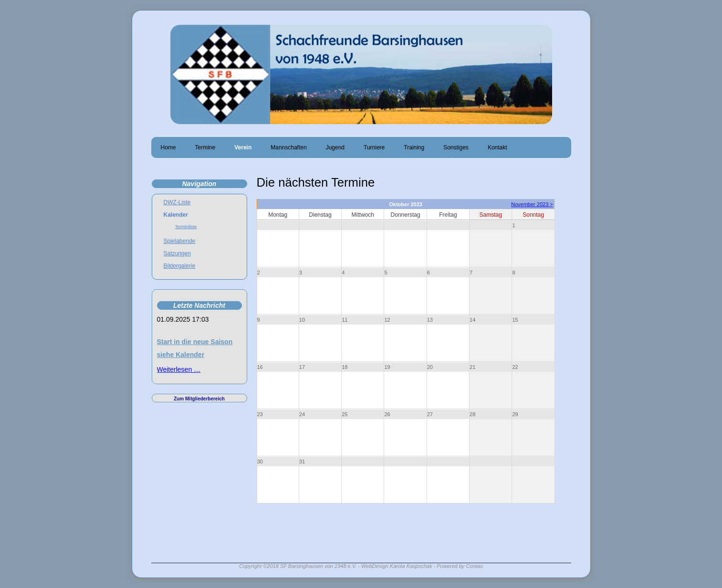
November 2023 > (532, 204)
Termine (205, 147)
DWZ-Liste (177, 202)
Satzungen (177, 253)
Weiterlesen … (179, 369)
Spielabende (180, 241)
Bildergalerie (180, 266)
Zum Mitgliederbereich (199, 399)
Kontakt (497, 147)
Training (414, 147)
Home (168, 147)
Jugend (335, 147)
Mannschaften (288, 147)
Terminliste (186, 226)
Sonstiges (456, 147)
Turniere (374, 147)
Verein (243, 147)
